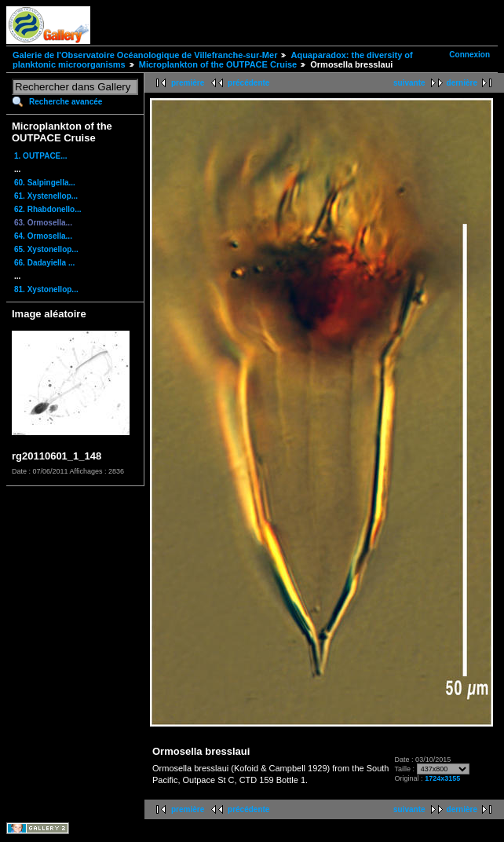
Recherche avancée (66, 102)
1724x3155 (442, 778)
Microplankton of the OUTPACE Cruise (218, 64)
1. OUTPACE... (41, 156)
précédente (248, 83)
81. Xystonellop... (46, 289)
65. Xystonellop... (46, 249)
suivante (409, 83)
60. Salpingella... (45, 183)
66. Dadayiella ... (44, 263)
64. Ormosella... (43, 236)
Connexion (469, 55)
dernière (462, 83)
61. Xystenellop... (46, 196)
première (188, 83)
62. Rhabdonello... (48, 209)
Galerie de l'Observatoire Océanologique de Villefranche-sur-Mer (145, 55)
